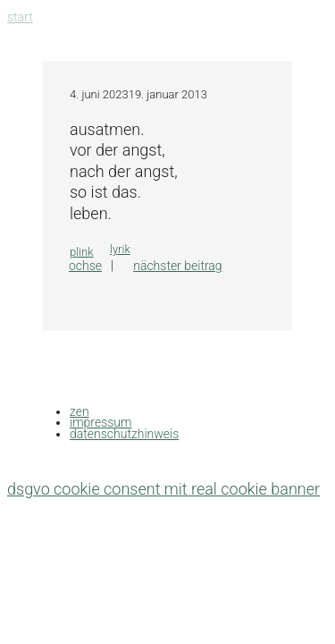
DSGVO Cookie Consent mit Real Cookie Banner (163, 489)
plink (82, 252)
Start (20, 17)
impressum (100, 422)
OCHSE (85, 266)
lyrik (120, 249)
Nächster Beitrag (177, 266)
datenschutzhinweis (124, 434)
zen (80, 411)
